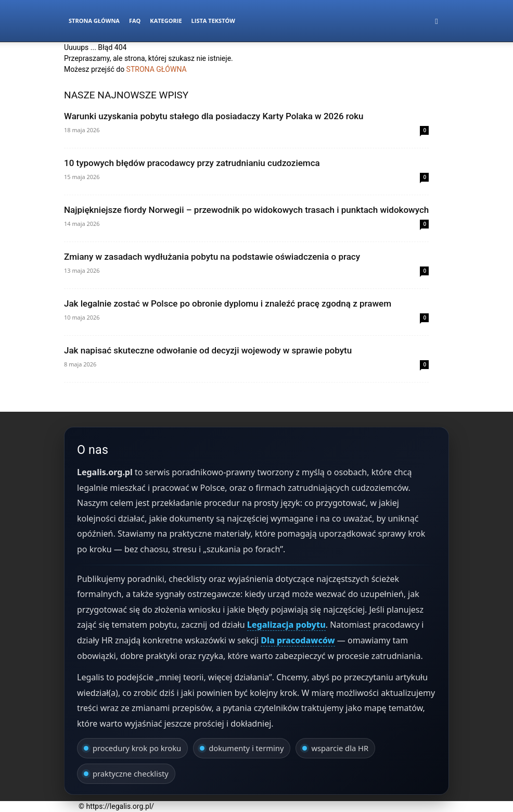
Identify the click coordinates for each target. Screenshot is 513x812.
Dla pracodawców (298, 640)
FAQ (135, 21)
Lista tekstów (213, 21)
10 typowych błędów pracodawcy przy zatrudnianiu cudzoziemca (192, 163)
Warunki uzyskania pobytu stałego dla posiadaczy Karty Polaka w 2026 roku (214, 116)
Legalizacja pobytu (286, 625)
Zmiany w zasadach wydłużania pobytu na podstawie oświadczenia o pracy (212, 257)
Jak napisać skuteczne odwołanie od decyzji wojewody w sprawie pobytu (208, 350)
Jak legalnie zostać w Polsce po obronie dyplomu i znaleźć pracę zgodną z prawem (228, 303)
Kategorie (166, 21)
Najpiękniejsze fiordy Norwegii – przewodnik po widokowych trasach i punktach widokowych (246, 210)
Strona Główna (94, 21)
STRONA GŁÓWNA (157, 69)
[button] (437, 21)
